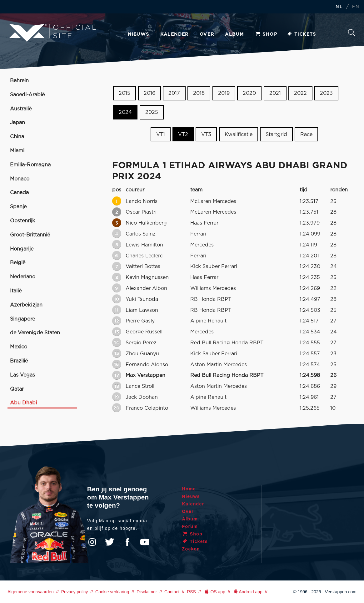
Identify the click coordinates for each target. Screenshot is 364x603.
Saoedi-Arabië (27, 95)
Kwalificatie (239, 134)
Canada (19, 193)
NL (339, 7)
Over (207, 34)
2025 (152, 112)
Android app (248, 592)
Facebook (127, 542)
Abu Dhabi (23, 403)
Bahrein (19, 81)
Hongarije (22, 249)
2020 (249, 93)
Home (189, 489)
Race (306, 134)
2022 (300, 93)
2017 (174, 93)
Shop (266, 34)
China (17, 137)
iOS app (214, 592)
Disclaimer (147, 592)
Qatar (17, 389)
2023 (326, 93)
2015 (125, 93)
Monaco (20, 179)
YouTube (145, 542)
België (18, 263)
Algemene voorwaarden (31, 592)
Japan (17, 123)
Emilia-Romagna (30, 165)
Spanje (18, 207)
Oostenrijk (22, 221)
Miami (17, 151)
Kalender (175, 34)
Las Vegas (22, 375)
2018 (199, 93)
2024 (125, 112)
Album (234, 34)
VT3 (206, 134)
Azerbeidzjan (26, 305)
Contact (172, 592)
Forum (190, 526)
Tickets (301, 34)
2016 (150, 93)
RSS (191, 592)
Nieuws (138, 34)
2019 (224, 93)
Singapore (22, 319)
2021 (275, 93)
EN (356, 7)
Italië (16, 291)
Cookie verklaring (112, 592)
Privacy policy (75, 592)
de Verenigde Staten (35, 333)
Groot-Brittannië (30, 235)
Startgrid (276, 134)
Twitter (110, 542)
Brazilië (19, 361)
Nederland (23, 277)
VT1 (161, 134)
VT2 (183, 134)
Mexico (19, 347)
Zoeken (352, 33)
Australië (21, 109)
